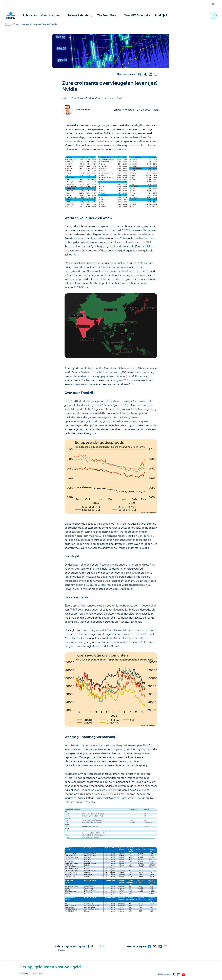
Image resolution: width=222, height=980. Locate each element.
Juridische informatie (32, 974)
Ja (101, 946)
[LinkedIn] (150, 74)
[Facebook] (139, 74)
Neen (60, 950)
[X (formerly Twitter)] (145, 74)
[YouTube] (183, 974)
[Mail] (156, 74)
